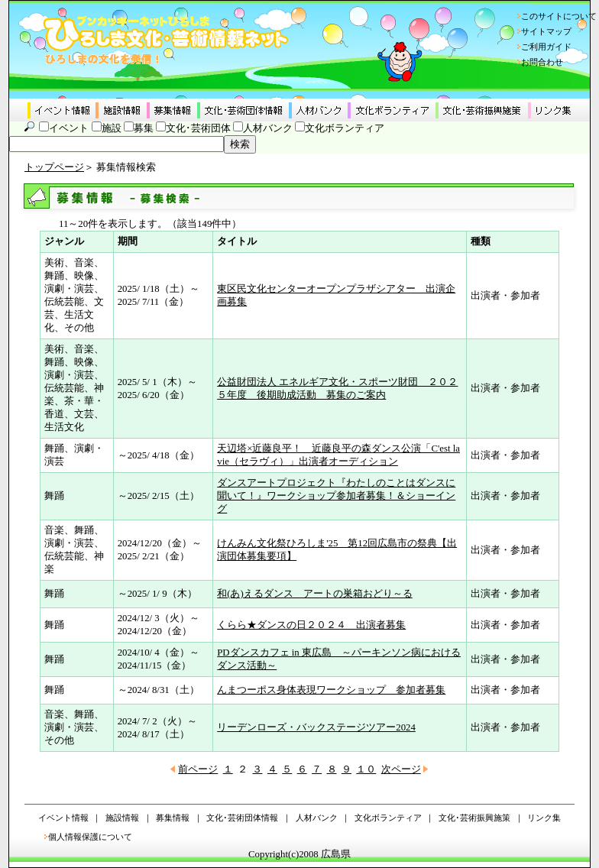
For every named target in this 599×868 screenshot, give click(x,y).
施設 (112, 128)
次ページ (401, 769)
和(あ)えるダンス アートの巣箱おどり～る (315, 594)
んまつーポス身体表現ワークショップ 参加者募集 (331, 690)
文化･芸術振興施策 (474, 818)
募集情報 (173, 818)
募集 (144, 128)
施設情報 (122, 818)
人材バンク (268, 128)
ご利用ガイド (546, 47)
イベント (69, 128)
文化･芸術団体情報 (242, 818)
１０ (366, 769)
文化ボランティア (345, 128)
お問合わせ (542, 62)
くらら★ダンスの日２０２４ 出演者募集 (311, 625)
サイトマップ (546, 31)
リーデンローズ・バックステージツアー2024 (316, 727)
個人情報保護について (90, 837)
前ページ (198, 769)
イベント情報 (63, 818)
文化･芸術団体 (198, 128)
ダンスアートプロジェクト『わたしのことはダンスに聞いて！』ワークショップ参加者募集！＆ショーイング (336, 496)
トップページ (54, 167)
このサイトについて (559, 16)
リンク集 (544, 818)
